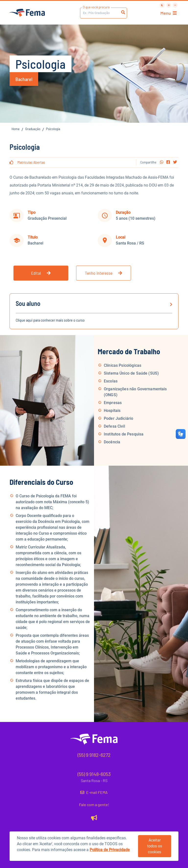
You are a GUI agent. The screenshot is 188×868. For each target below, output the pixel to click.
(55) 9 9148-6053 (94, 774)
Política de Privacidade (110, 850)
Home (16, 129)
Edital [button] (41, 273)
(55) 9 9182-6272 (94, 755)
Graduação (33, 129)
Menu (169, 13)
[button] (162, 162)
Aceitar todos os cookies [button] (155, 846)
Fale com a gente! (94, 805)
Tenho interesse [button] (104, 273)
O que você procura (96, 7)
